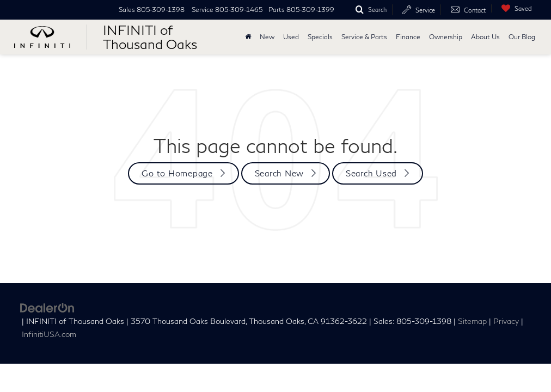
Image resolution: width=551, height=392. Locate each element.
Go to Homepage (177, 173)
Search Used (371, 173)
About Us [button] (485, 37)
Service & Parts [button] (364, 37)
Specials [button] (320, 37)
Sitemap (472, 321)
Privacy (506, 321)
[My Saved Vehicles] (514, 8)
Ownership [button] (446, 37)
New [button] (267, 37)
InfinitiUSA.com (49, 334)
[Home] (248, 37)
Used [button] (291, 37)
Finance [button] (408, 37)
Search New (280, 173)
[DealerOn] (47, 307)
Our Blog (522, 37)
